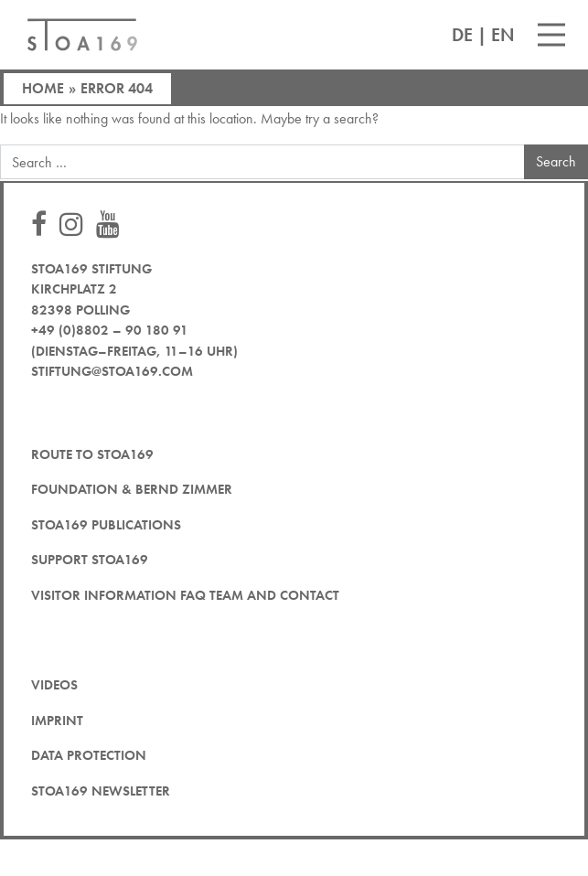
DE (462, 35)
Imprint (57, 721)
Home (43, 88)
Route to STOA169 (92, 454)
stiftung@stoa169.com (112, 371)
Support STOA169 (90, 560)
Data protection (89, 755)
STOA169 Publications (106, 525)
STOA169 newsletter (101, 791)
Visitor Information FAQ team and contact (185, 595)
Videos (54, 685)
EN (503, 35)
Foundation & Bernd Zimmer (132, 489)
